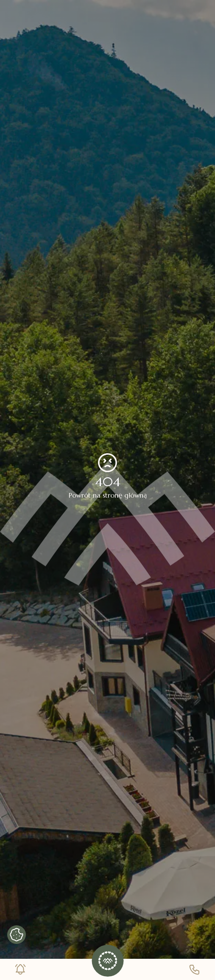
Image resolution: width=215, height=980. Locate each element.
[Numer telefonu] (195, 969)
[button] (107, 961)
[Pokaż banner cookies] (17, 935)
